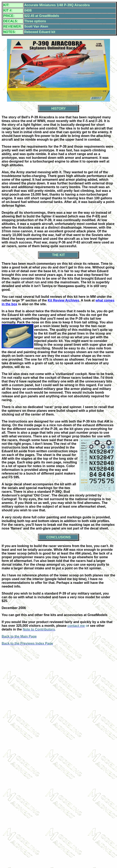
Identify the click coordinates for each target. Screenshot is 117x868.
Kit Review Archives (63, 300)
